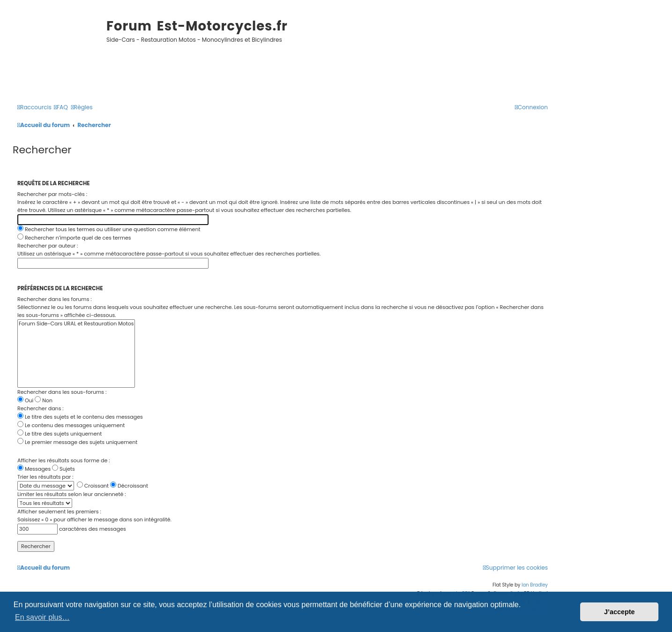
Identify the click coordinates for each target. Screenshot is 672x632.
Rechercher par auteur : (48, 246)
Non (44, 400)
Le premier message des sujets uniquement (77, 442)
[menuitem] (61, 108)
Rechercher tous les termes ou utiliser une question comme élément (109, 229)
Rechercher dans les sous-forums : (62, 392)
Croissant (93, 486)
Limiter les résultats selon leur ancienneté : (72, 494)
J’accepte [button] (620, 612)
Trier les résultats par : (45, 477)
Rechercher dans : (41, 408)
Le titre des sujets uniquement (60, 434)
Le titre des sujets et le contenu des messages (80, 417)
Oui (25, 400)
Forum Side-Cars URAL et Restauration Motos (76, 324)
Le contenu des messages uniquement (71, 425)
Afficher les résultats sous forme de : (64, 460)
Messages (34, 469)
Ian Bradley (535, 585)
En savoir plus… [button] (42, 617)
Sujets (63, 469)
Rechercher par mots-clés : (52, 194)
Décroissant (129, 486)
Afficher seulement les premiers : (59, 512)
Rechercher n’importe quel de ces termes (74, 238)
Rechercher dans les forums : (55, 299)
